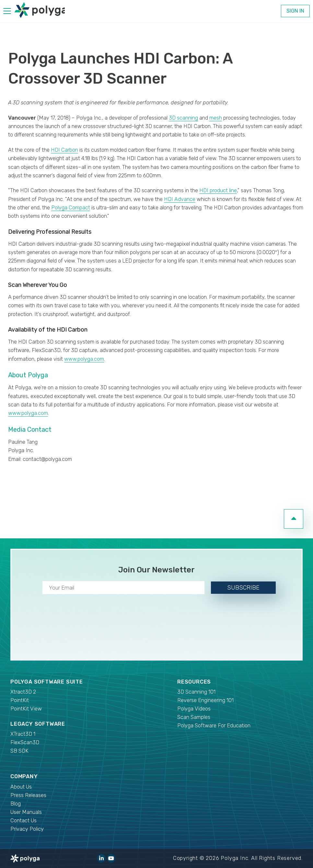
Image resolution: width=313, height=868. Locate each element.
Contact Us (23, 821)
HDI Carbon (64, 150)
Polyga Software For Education (214, 726)
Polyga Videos (194, 709)
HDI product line (218, 190)
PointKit (20, 700)
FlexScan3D (25, 742)
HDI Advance (180, 199)
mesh (216, 118)
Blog (16, 804)
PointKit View (26, 709)
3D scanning (183, 118)
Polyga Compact (71, 208)
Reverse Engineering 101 (205, 700)
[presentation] (156, 626)
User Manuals (26, 812)
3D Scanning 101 (196, 692)
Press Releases (28, 795)
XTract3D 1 (23, 734)
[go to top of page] (294, 519)
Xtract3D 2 (23, 692)
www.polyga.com (84, 359)
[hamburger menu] (7, 12)
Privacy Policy (27, 829)
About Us (21, 787)
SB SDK (19, 751)
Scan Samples (194, 717)
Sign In (295, 11)
